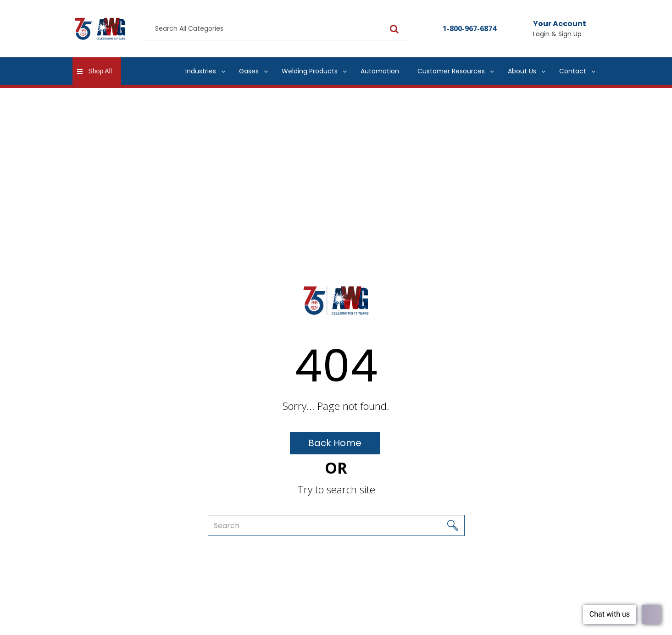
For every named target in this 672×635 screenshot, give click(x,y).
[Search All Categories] (276, 29)
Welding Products (310, 71)
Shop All (100, 71)
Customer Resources (451, 71)
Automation (380, 71)
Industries (201, 71)
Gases (249, 71)
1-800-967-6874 (469, 28)
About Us (522, 71)
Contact (573, 71)
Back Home (335, 443)
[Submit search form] (394, 29)
